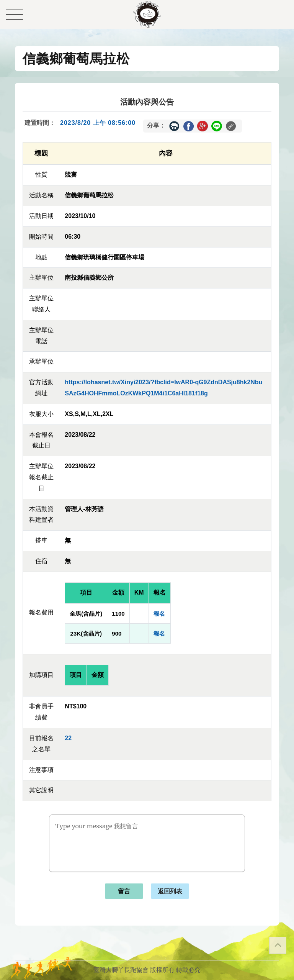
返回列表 (170, 891)
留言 (124, 891)
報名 (159, 614)
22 (68, 738)
